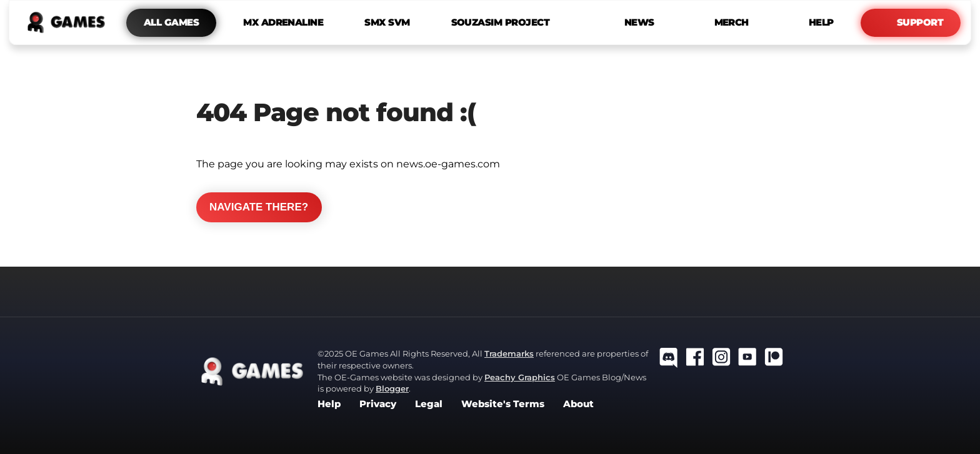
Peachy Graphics (520, 377)
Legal (429, 404)
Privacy (378, 404)
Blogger (392, 388)
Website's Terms (503, 404)
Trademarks (509, 353)
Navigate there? (259, 207)
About (578, 404)
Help (329, 404)
